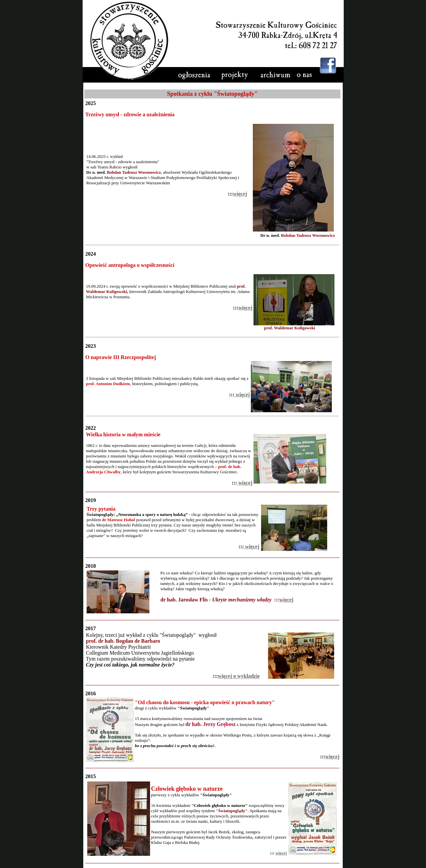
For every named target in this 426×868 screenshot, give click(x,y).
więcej (240, 194)
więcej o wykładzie (239, 676)
